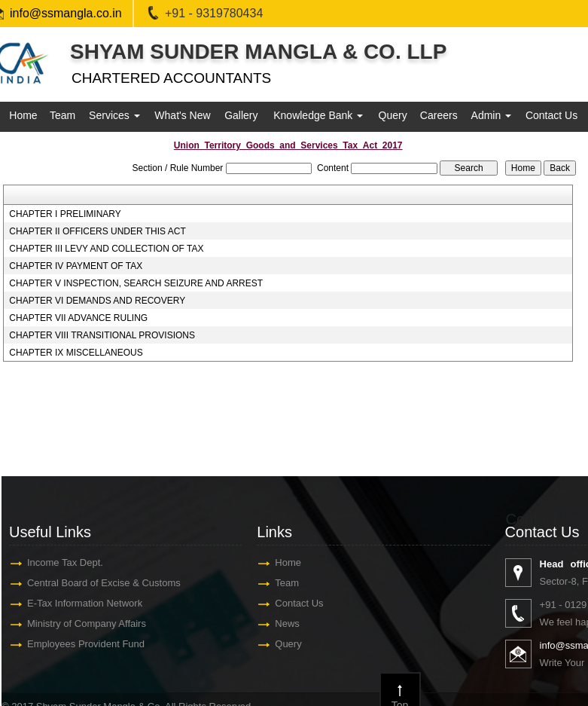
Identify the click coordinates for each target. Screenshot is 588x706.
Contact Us (551, 115)
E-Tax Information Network (88, 603)
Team (62, 115)
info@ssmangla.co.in (66, 13)
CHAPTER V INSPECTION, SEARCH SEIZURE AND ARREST (136, 283)
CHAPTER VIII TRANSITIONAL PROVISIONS (102, 335)
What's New (182, 115)
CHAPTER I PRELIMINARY (65, 214)
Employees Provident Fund (90, 644)
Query (393, 115)
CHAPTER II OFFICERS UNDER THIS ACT (97, 231)
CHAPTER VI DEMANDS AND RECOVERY (97, 301)
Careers (439, 115)
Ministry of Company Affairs (90, 623)
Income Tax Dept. (69, 562)
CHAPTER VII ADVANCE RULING (78, 318)
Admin (492, 115)
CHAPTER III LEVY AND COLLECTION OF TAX (106, 249)
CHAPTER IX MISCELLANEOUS (76, 353)
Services (114, 115)
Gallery (241, 115)
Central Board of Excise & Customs (108, 583)
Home (23, 115)
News (291, 623)
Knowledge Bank (318, 115)
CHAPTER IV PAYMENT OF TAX (76, 266)
